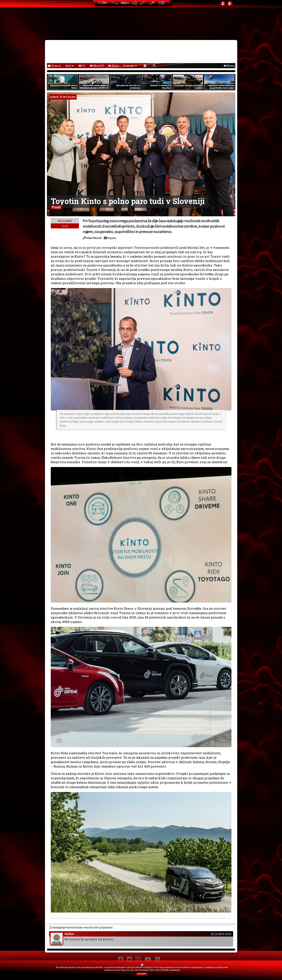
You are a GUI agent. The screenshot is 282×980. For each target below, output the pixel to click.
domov (54, 97)
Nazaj (229, 66)
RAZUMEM (142, 973)
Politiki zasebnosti (171, 970)
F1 (82, 66)
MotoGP (97, 66)
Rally (114, 66)
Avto (69, 66)
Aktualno (69, 97)
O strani (130, 66)
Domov (54, 66)
